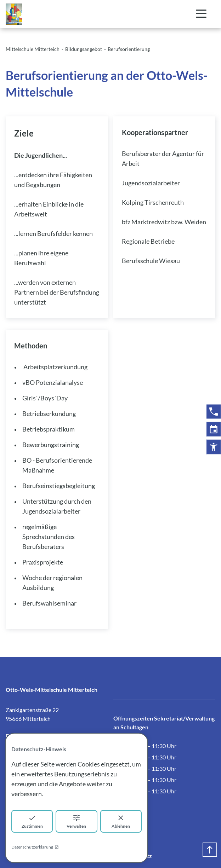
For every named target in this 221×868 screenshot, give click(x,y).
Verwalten (76, 821)
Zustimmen (32, 821)
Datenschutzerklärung (35, 847)
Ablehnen (121, 821)
